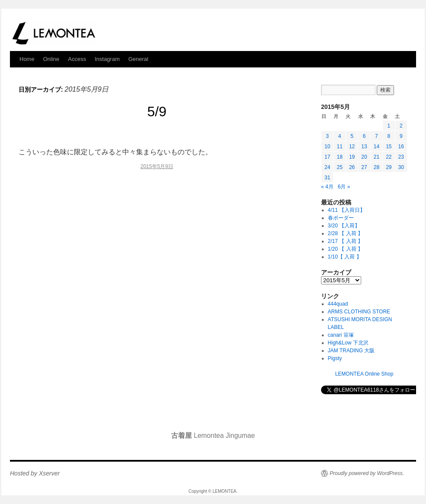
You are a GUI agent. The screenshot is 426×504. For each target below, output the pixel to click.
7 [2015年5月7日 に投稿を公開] (377, 136)
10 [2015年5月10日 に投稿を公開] (327, 147)
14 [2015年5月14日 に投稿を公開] (377, 147)
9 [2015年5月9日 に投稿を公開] (401, 136)
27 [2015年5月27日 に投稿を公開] (364, 167)
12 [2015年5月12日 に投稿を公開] (352, 147)
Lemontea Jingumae (213, 435)
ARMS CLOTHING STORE (359, 312)
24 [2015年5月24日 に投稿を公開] (327, 167)
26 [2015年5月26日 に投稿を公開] (352, 167)
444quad (338, 304)
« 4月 (327, 187)
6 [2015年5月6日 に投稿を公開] (364, 136)
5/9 (157, 112)
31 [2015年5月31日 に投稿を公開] (327, 178)
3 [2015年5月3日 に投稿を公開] (327, 136)
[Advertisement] (157, 252)
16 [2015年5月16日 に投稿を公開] (401, 147)
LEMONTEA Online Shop (364, 374)
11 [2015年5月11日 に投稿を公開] (339, 147)
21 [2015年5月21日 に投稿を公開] (377, 157)
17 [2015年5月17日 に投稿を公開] (327, 157)
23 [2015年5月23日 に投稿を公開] (401, 157)
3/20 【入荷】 (344, 226)
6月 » (344, 187)
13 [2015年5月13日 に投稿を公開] (364, 147)
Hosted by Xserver (35, 473)
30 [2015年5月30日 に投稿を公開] (401, 167)
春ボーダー (341, 218)
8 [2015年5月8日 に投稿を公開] (389, 136)
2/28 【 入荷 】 (345, 233)
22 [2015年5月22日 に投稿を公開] (389, 157)
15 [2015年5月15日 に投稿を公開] (389, 147)
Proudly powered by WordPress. (367, 473)
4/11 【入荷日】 (347, 210)
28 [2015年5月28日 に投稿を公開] (377, 167)
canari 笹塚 (341, 335)
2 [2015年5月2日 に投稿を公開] (401, 126)
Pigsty (335, 358)
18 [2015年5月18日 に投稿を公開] (339, 157)
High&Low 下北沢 (351, 343)
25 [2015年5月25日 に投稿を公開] (339, 167)
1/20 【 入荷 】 (345, 249)
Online (51, 59)
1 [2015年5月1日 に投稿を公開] (389, 126)
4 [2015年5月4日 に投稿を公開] (340, 136)
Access (77, 59)
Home (27, 59)
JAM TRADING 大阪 (351, 351)
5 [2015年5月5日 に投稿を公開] (352, 136)
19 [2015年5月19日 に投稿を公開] (352, 157)
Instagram (107, 59)
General (138, 59)
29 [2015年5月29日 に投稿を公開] (389, 167)
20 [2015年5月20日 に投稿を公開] (364, 157)
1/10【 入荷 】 (345, 257)
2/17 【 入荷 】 (345, 241)
